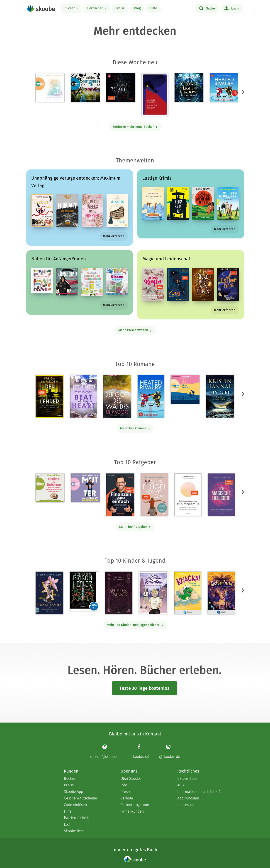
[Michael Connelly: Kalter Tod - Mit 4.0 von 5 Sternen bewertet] (155, 95)
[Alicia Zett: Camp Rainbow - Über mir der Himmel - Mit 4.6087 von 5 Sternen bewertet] (153, 593)
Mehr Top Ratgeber (135, 527)
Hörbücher (95, 8)
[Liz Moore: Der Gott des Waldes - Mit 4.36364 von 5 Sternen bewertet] (117, 396)
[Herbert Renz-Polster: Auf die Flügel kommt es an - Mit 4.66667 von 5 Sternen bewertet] (154, 495)
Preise (120, 8)
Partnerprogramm (135, 805)
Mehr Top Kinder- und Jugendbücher (135, 625)
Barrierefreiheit (76, 818)
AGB (181, 785)
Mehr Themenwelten (135, 330)
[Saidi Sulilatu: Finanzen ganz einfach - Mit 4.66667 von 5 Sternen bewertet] (120, 495)
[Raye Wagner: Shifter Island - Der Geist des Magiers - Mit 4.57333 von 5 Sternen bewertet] (119, 593)
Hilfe (154, 8)
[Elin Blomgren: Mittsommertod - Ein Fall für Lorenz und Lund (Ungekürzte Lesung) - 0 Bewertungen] (85, 88)
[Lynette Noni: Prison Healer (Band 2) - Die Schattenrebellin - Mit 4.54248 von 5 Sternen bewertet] (84, 591)
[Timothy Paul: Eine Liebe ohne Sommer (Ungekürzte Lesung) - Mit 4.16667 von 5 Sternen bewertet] (185, 389)
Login (232, 8)
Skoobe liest (74, 831)
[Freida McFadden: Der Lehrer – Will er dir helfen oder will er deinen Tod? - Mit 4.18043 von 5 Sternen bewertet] (50, 396)
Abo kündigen (188, 798)
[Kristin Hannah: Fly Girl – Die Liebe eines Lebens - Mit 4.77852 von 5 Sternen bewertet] (220, 396)
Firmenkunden (132, 811)
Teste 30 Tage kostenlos (145, 688)
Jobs (124, 785)
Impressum (186, 805)
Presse (126, 792)
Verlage (127, 798)
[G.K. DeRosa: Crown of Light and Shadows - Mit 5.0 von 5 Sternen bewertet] (189, 88)
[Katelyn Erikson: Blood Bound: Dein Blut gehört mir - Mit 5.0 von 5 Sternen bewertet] (121, 88)
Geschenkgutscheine (80, 798)
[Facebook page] (140, 751)
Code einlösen (75, 805)
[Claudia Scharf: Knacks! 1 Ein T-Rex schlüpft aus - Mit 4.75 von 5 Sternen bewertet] (188, 593)
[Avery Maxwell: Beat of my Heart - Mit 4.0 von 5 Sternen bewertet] (83, 396)
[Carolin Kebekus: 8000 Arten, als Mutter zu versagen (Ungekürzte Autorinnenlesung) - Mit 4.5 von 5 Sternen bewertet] (85, 488)
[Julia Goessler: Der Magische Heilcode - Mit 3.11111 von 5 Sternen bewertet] (221, 495)
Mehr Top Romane (135, 428)
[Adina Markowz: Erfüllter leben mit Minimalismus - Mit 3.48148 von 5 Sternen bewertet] (188, 495)
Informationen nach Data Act (200, 792)
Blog (137, 8)
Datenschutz (187, 779)
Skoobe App (73, 792)
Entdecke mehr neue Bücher (135, 127)
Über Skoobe (131, 779)
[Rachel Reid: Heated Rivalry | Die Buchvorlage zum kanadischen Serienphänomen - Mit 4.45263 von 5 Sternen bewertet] (151, 396)
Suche (207, 8)
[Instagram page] (169, 751)
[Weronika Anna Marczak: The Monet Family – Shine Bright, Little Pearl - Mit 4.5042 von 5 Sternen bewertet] (49, 593)
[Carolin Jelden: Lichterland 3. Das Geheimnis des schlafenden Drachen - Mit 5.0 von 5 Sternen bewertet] (221, 593)
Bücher (70, 8)
